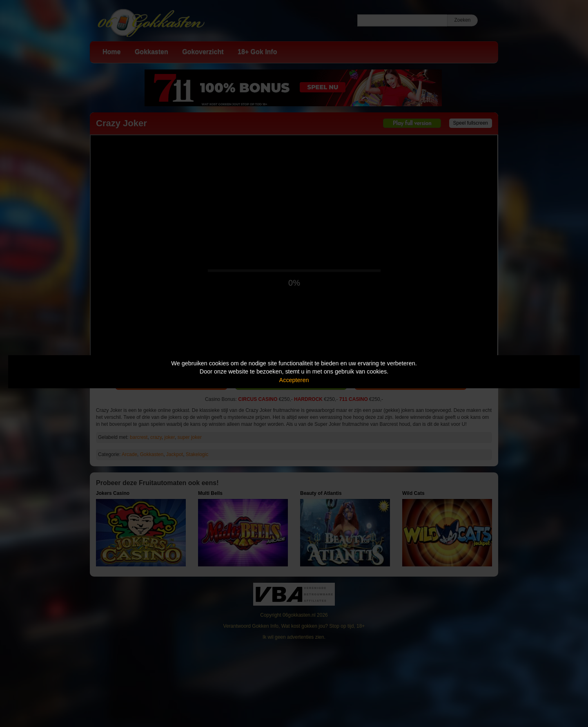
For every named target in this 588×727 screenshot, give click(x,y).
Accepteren (294, 380)
